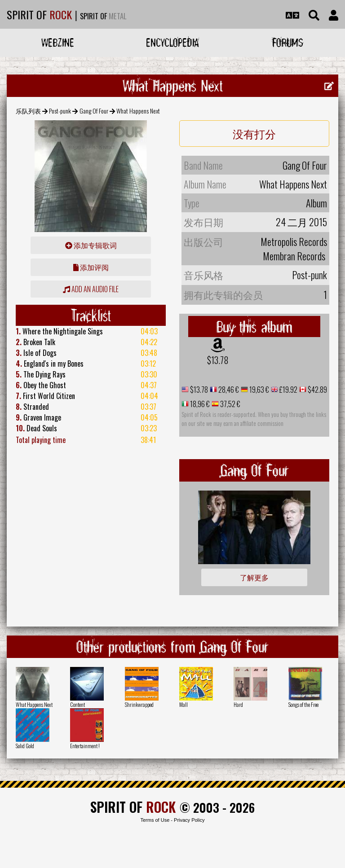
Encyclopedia (172, 42)
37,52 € (230, 404)
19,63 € (259, 390)
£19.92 (288, 390)
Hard (238, 704)
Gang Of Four (94, 111)
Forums (288, 42)
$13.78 (218, 360)
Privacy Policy (189, 820)
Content (77, 704)
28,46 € (228, 390)
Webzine (58, 42)
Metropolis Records (294, 241)
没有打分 (254, 133)
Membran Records (294, 256)
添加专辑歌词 (91, 245)
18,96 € (199, 404)
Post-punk (60, 111)
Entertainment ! (85, 746)
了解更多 (254, 577)
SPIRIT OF (39, 14)
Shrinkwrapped (139, 704)
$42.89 (317, 390)
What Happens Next (34, 704)
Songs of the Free (303, 704)
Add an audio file (91, 289)
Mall (184, 704)
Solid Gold (25, 746)
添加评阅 (91, 267)
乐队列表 (28, 111)
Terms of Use (155, 820)
